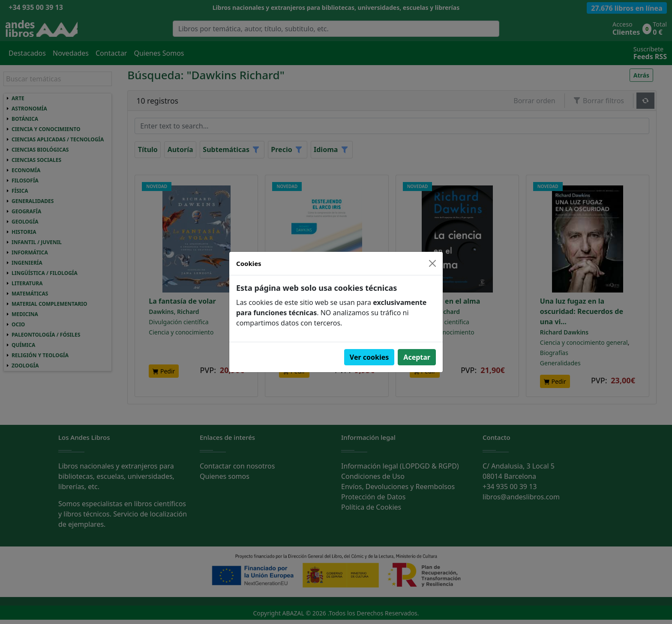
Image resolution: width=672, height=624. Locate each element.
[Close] (432, 263)
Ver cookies (369, 357)
